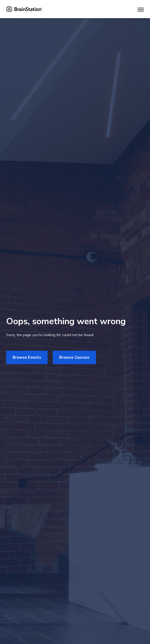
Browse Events (27, 357)
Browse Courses (74, 357)
